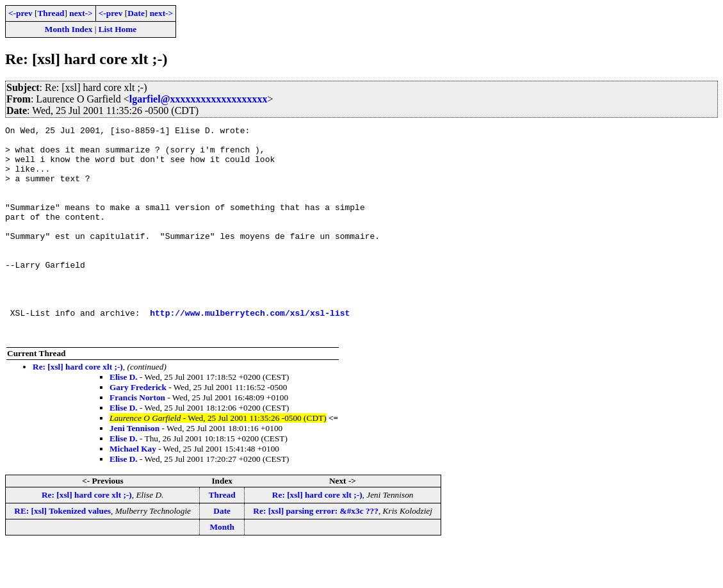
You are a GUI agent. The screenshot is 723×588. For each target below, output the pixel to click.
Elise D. (124, 419)
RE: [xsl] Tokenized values (62, 553)
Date (136, 13)
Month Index (69, 29)
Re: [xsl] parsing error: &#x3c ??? (316, 553)
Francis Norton (137, 440)
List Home (118, 29)
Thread (51, 13)
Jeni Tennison (134, 470)
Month (222, 569)
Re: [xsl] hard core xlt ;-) (78, 409)
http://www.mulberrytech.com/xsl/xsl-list (250, 351)
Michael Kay (133, 491)
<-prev (20, 13)
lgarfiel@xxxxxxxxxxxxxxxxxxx (199, 99)
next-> (81, 13)
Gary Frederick (138, 429)
